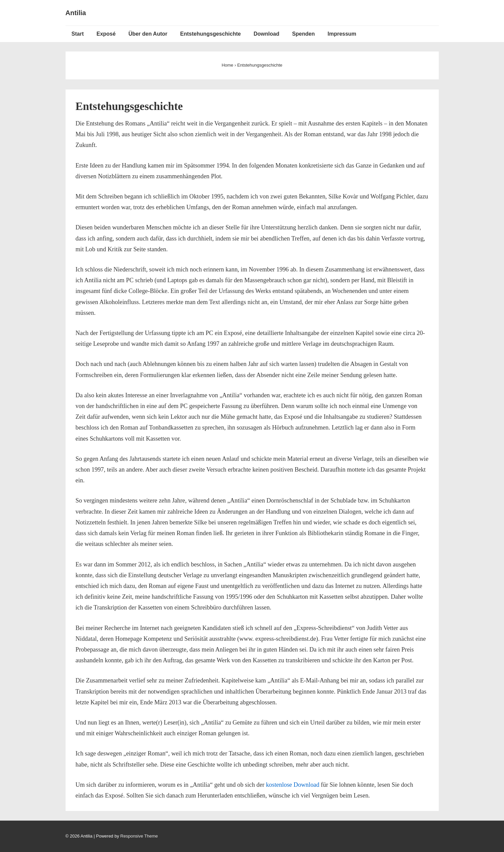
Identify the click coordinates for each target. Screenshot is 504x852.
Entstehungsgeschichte (210, 34)
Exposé (106, 34)
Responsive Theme (139, 836)
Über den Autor (148, 34)
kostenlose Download (293, 785)
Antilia (76, 13)
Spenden (304, 34)
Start (78, 34)
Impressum (342, 34)
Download (266, 34)
